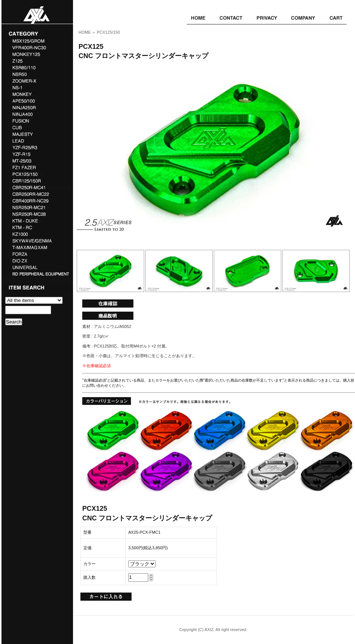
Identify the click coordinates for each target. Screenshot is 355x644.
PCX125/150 (108, 32)
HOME (85, 32)
